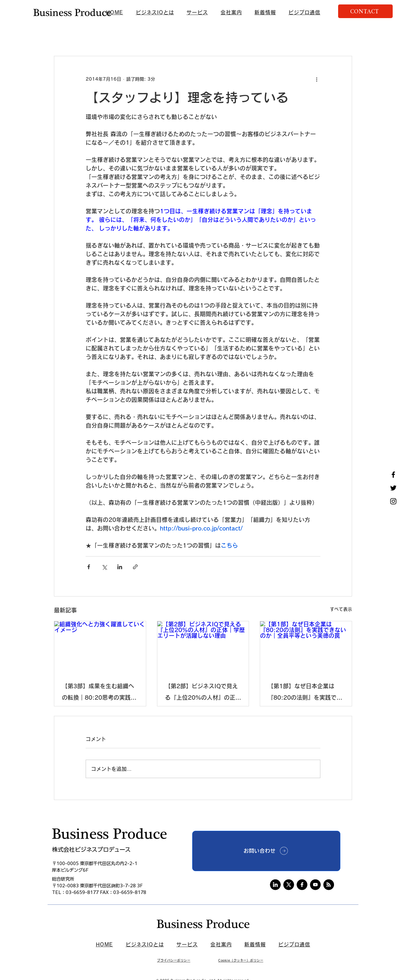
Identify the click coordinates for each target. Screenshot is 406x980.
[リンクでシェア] (135, 567)
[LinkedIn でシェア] (120, 567)
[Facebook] (393, 475)
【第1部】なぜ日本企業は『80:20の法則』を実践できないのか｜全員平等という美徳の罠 (305, 693)
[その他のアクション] (317, 79)
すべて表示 (341, 609)
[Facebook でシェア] (89, 567)
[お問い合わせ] (266, 851)
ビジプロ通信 (128, 37)
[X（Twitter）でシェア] (104, 567)
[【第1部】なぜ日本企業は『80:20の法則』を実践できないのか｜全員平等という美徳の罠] (306, 647)
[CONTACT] (365, 11)
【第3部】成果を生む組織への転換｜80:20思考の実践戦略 (99, 693)
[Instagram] (393, 501)
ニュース (93, 37)
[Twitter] (393, 488)
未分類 (161, 37)
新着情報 (63, 37)
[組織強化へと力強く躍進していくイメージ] (100, 647)
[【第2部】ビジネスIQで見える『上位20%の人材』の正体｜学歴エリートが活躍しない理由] (203, 647)
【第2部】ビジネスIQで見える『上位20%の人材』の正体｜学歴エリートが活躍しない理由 (203, 693)
